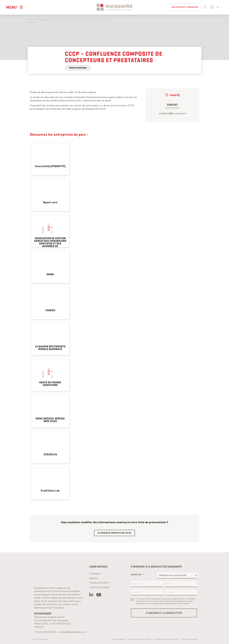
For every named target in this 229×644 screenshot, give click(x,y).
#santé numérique (78, 68)
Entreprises (43, 19)
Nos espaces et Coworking (185, 7)
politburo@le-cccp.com (172, 113)
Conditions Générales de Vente (165, 639)
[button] (205, 7)
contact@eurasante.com (73, 632)
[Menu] (15, 7)
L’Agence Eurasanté (99, 587)
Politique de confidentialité (139, 639)
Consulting (95, 574)
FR (219, 7)
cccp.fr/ (175, 95)
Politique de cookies (189, 639)
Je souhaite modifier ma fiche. (115, 533)
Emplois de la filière (99, 583)
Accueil (33, 19)
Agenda (93, 578)
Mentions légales (118, 639)
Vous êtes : (137, 575)
